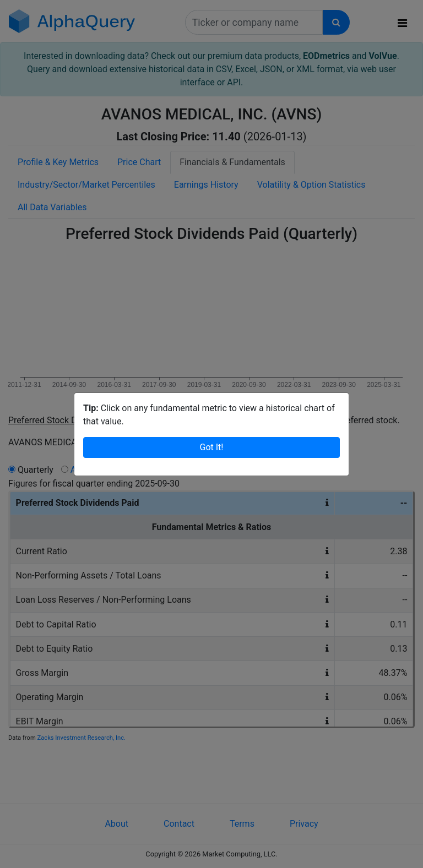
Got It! (212, 447)
